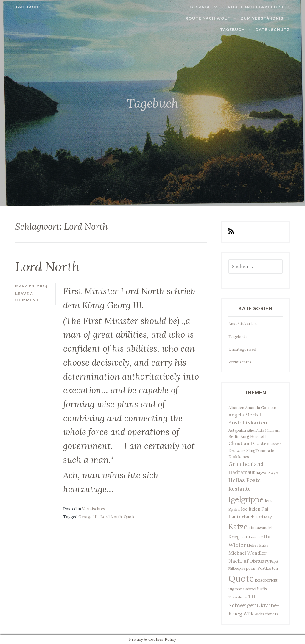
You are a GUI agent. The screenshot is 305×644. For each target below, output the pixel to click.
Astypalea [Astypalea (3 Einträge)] (237, 430)
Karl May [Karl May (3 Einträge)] (264, 517)
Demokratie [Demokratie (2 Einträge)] (265, 451)
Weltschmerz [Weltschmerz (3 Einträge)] (266, 614)
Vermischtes (94, 509)
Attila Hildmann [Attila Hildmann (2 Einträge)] (268, 430)
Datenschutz (280, 30)
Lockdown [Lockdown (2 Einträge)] (248, 537)
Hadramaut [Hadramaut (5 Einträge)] (242, 472)
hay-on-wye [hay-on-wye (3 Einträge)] (267, 472)
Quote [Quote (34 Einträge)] (241, 578)
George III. (88, 517)
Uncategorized (242, 349)
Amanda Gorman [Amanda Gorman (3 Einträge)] (261, 408)
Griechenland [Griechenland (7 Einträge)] (246, 464)
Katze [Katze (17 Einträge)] (238, 527)
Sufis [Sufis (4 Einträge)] (262, 589)
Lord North (50, 266)
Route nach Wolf (180, 18)
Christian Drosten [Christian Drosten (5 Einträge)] (249, 443)
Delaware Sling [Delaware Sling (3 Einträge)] (242, 450)
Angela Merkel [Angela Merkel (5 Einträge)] (245, 415)
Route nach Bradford (263, 7)
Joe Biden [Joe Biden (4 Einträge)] (250, 509)
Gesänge (208, 7)
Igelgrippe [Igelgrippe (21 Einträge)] (246, 499)
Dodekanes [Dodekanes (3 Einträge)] (239, 457)
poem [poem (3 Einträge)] (251, 568)
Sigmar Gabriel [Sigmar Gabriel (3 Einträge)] (242, 589)
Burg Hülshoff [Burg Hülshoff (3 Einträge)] (253, 436)
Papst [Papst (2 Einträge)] (274, 562)
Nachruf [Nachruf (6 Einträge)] (238, 561)
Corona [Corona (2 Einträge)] (276, 444)
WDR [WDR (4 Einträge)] (248, 614)
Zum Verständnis (234, 18)
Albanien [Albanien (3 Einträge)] (236, 408)
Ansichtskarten (243, 324)
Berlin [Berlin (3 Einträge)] (234, 436)
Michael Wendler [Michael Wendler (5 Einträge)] (248, 553)
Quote (129, 517)
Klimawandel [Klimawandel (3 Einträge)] (260, 528)
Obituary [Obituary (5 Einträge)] (259, 561)
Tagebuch (20, 7)
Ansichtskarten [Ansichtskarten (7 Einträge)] (248, 423)
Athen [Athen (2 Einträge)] (251, 430)
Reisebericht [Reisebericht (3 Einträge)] (266, 580)
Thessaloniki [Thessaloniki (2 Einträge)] (238, 597)
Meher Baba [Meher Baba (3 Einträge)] (257, 545)
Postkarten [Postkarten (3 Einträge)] (268, 568)
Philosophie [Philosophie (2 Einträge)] (237, 568)
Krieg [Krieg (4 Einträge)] (234, 537)
